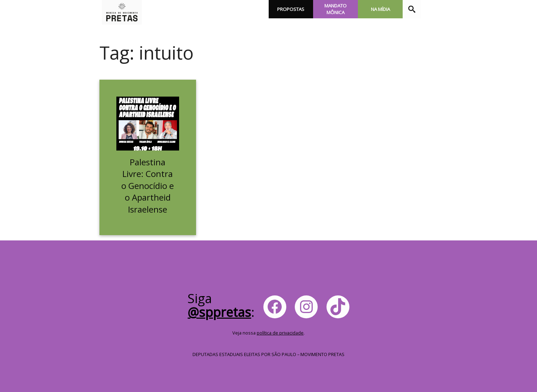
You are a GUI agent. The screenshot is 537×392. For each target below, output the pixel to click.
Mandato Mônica (335, 9)
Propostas (291, 9)
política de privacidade (280, 333)
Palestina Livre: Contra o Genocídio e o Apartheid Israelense (148, 186)
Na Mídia (380, 9)
